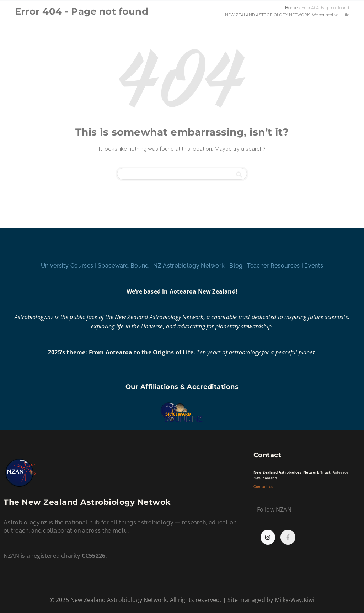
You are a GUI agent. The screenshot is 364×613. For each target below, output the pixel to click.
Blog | (238, 266)
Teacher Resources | (276, 266)
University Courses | (69, 266)
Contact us (264, 487)
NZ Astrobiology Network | (191, 266)
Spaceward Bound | (125, 266)
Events (314, 266)
